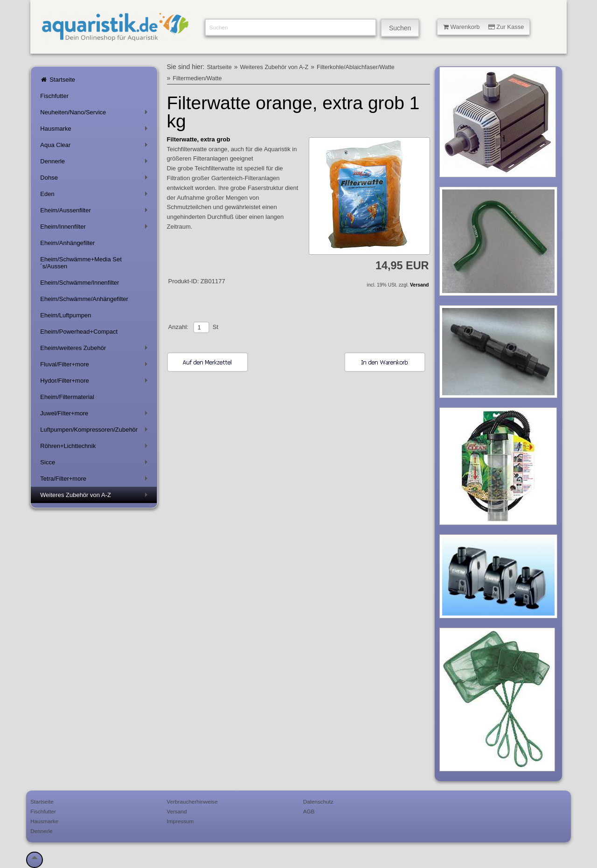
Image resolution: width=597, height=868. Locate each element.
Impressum (180, 821)
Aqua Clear (95, 147)
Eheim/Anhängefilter (67, 243)
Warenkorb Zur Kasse (484, 27)
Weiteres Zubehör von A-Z (95, 497)
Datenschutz (318, 801)
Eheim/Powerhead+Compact (79, 332)
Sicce (95, 464)
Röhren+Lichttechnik (95, 448)
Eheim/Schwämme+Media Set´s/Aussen (81, 263)
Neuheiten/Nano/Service (95, 114)
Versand (419, 285)
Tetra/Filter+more (95, 480)
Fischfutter (54, 96)
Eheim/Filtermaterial (67, 397)
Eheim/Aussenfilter (95, 212)
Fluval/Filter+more (95, 366)
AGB (309, 811)
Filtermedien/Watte (197, 78)
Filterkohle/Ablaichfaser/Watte (356, 67)
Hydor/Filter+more (95, 382)
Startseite (58, 80)
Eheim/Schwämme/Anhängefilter (84, 299)
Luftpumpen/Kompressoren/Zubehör (95, 431)
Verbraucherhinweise (192, 801)
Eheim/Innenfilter (95, 228)
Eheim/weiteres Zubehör (95, 350)
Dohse (95, 179)
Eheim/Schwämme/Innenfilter (80, 283)
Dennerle (95, 163)
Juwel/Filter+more (95, 415)
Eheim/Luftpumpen (66, 315)
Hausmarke (95, 130)
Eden (95, 196)
